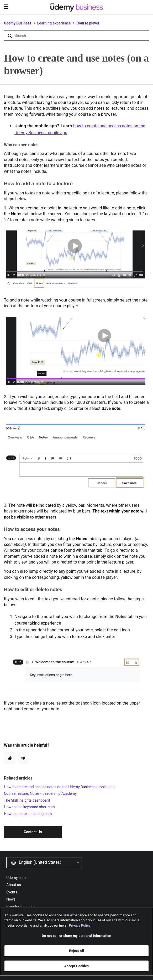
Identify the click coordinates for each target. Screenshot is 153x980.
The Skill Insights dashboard (27, 800)
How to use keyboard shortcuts (29, 807)
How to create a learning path (28, 814)
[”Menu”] (7, 7)
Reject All (76, 953)
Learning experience (54, 23)
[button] (44, 862)
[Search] (76, 36)
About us (14, 885)
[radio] (10, 758)
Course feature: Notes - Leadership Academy (40, 793)
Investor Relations (21, 907)
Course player (88, 23)
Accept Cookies (76, 968)
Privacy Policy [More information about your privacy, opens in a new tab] (80, 928)
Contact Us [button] (33, 832)
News (11, 899)
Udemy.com (16, 878)
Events (12, 892)
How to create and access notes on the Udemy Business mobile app (59, 787)
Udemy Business (18, 23)
